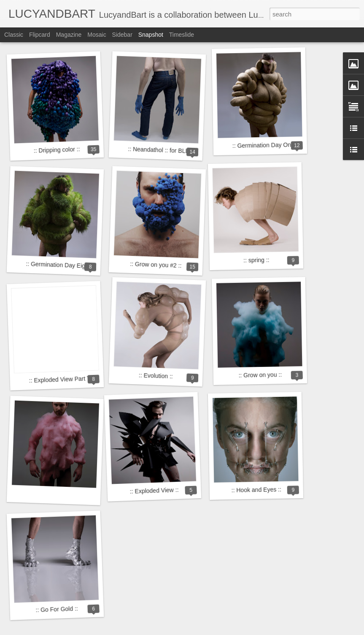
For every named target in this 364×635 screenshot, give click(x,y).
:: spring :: (256, 260)
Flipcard (40, 35)
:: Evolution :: (156, 376)
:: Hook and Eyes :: (257, 490)
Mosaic (97, 35)
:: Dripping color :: (57, 150)
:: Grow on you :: (260, 375)
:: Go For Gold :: (57, 609)
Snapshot (151, 35)
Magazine (69, 35)
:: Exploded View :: (154, 491)
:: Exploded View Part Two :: (66, 379)
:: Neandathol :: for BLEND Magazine (177, 151)
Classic (14, 35)
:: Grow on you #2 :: (156, 265)
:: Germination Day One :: (266, 145)
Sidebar (122, 35)
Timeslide (182, 35)
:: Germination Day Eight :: (61, 265)
